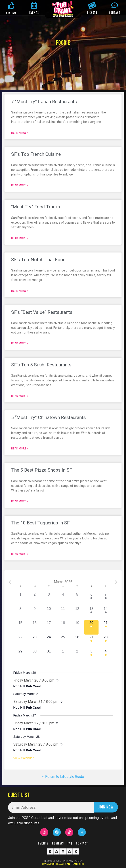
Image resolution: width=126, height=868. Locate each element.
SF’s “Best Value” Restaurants (42, 312)
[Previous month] (10, 582)
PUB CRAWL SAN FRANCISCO (67, 864)
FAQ (70, 843)
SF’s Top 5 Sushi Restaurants (41, 365)
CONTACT (115, 13)
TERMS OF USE (52, 861)
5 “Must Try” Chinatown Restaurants (48, 417)
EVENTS (34, 13)
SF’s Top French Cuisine (36, 154)
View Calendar (24, 758)
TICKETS (92, 13)
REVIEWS (11, 13)
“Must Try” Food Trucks (36, 207)
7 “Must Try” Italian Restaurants (44, 102)
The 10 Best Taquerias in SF (40, 523)
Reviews (58, 843)
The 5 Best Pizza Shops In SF (42, 470)
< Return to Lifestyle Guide (63, 777)
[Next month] (116, 582)
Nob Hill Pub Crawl (27, 686)
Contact (82, 843)
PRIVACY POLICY (73, 861)
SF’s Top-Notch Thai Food (38, 260)
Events (43, 843)
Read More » (20, 133)
